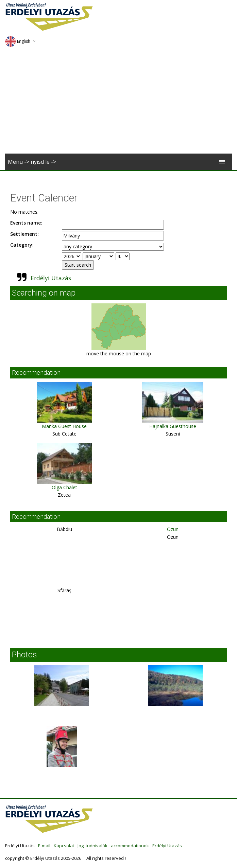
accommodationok (130, 846)
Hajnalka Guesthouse (173, 426)
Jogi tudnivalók (92, 846)
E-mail (44, 846)
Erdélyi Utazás (51, 278)
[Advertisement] (118, 103)
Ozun (173, 529)
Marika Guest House (64, 426)
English (18, 41)
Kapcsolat (64, 846)
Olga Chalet (64, 487)
